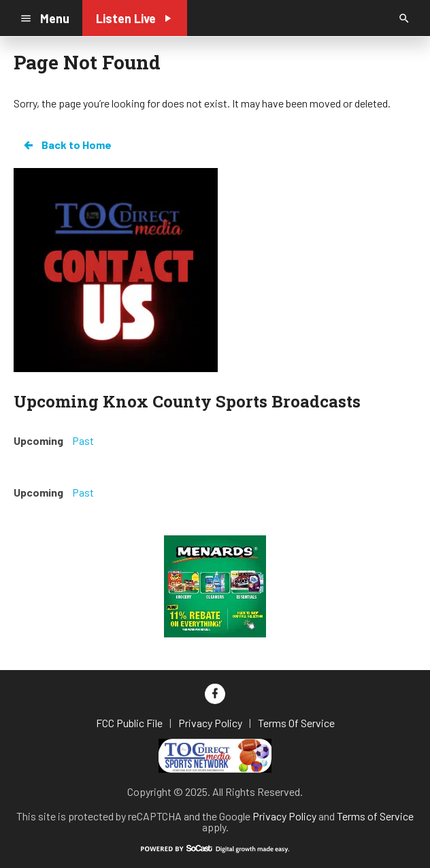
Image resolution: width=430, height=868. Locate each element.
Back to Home (67, 145)
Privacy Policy (284, 816)
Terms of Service (375, 816)
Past (83, 440)
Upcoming (38, 440)
